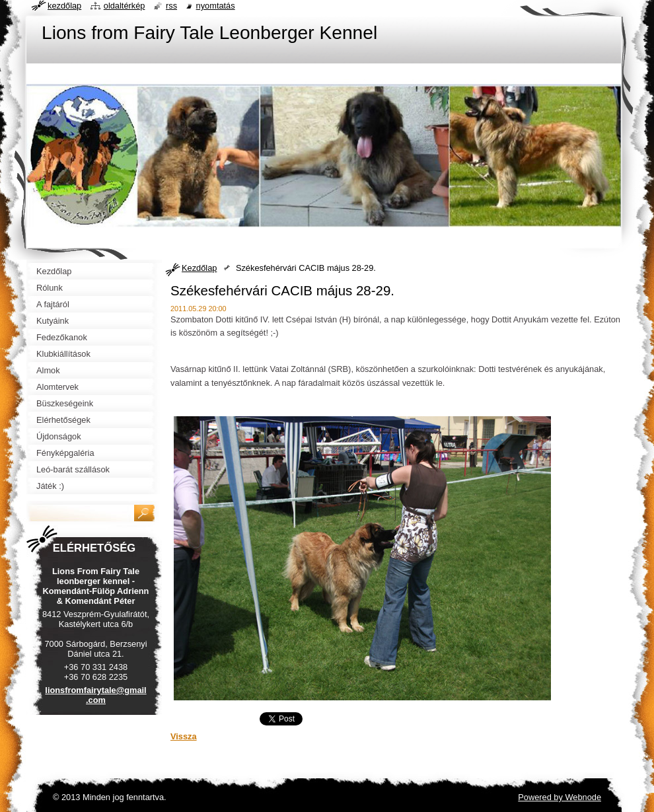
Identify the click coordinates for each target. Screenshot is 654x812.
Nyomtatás (216, 6)
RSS (171, 6)
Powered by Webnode (560, 797)
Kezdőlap (199, 268)
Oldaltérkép (125, 6)
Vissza (184, 736)
